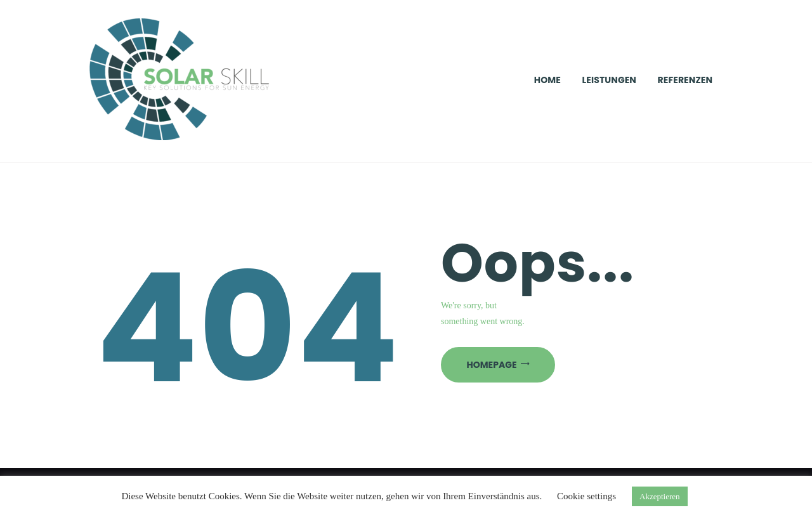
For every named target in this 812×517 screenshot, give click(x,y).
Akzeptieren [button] (660, 496)
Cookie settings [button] (586, 496)
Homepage (492, 365)
